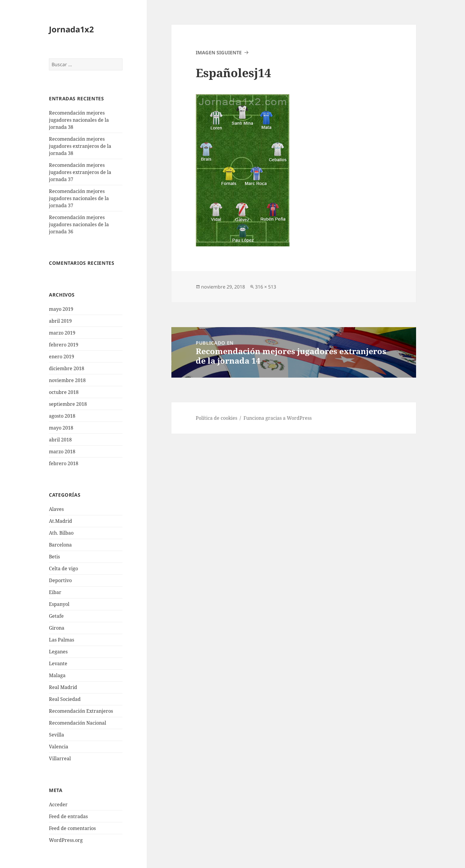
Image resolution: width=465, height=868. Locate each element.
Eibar (55, 592)
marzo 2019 (62, 333)
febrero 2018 (64, 463)
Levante (58, 663)
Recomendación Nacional (78, 723)
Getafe (56, 616)
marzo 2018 (62, 452)
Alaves (56, 509)
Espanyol (59, 604)
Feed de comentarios (72, 828)
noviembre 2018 (67, 380)
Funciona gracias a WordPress (278, 418)
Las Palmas (62, 640)
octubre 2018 (64, 392)
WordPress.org (66, 840)
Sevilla (56, 735)
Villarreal (60, 758)
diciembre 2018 (67, 368)
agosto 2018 (62, 416)
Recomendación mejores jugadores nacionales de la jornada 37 (79, 198)
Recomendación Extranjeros (81, 711)
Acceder (58, 804)
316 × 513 (266, 287)
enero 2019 (62, 357)
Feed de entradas (68, 816)
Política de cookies (216, 418)
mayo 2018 (61, 428)
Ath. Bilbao (61, 533)
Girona (57, 628)
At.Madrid (60, 521)
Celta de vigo (63, 568)
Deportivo (60, 580)
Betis (54, 557)
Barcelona (60, 545)
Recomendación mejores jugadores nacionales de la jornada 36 (79, 224)
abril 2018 (60, 440)
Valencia (59, 747)
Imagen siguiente (219, 53)
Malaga (57, 675)
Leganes (58, 652)
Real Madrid (63, 687)
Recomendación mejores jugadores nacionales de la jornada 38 (79, 120)
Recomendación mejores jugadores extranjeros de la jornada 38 (80, 146)
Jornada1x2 (71, 29)
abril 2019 (60, 321)
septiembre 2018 (68, 404)
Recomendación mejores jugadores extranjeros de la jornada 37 (80, 172)
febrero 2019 (64, 345)
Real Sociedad (65, 699)
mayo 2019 (61, 309)
